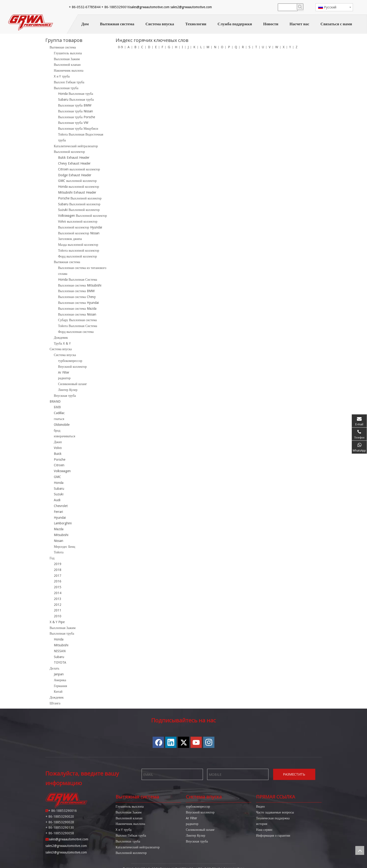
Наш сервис (264, 825)
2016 (58, 581)
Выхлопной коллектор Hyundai (80, 227)
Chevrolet (61, 506)
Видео (260, 802)
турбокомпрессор (70, 361)
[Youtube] (260, 7)
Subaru (59, 489)
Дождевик (61, 338)
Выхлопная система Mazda (77, 309)
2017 (58, 576)
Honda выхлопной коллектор (79, 187)
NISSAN (60, 651)
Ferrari (58, 512)
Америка (60, 680)
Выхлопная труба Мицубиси (78, 129)
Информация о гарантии (273, 831)
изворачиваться (64, 436)
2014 (58, 593)
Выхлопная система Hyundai (78, 303)
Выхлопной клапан (67, 65)
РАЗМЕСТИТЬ (294, 770)
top (360, 850)
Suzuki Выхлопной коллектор (79, 210)
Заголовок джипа (70, 239)
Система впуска (61, 349)
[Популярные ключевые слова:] (300, 7)
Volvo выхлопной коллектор (78, 221)
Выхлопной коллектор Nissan (79, 233)
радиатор (64, 378)
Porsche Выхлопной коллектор (80, 198)
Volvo (58, 448)
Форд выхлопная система (76, 332)
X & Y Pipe (57, 622)
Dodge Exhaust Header (75, 175)
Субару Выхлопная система (77, 320)
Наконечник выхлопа (69, 70)
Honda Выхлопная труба (76, 94)
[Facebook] (233, 7)
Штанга (55, 703)
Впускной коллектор (72, 367)
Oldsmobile (62, 425)
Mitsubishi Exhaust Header (77, 192)
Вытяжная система (63, 47)
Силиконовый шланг (73, 384)
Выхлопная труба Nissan (75, 111)
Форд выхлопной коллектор (77, 256)
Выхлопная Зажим (67, 59)
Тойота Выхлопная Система (78, 326)
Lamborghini (63, 523)
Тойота (59, 552)
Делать (54, 668)
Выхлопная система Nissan (77, 314)
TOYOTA (60, 662)
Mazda (59, 529)
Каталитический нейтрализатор (76, 146)
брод (57, 430)
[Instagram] (269, 7)
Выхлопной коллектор (69, 152)
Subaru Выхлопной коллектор (79, 204)
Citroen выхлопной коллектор (79, 169)
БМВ (57, 407)
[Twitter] (251, 7)
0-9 (120, 47)
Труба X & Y (62, 343)
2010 (58, 616)
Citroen (59, 465)
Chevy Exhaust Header (74, 163)
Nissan (59, 541)
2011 (58, 610)
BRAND (55, 401)
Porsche (60, 460)
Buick (58, 454)
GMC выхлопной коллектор (77, 181)
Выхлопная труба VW (73, 123)
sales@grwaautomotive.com (150, 7)
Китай (58, 691)
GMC (57, 477)
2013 (58, 599)
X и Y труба (62, 76)
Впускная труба (65, 396)
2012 (58, 605)
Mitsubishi (61, 535)
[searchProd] (288, 7)
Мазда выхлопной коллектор (78, 245)
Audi (57, 500)
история (262, 820)
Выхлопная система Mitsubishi (80, 285)
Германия (60, 686)
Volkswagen (62, 471)
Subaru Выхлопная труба (76, 99)
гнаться (59, 419)
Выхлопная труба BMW (75, 105)
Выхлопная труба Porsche (77, 117)
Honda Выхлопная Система (78, 280)
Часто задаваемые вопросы (275, 808)
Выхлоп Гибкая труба (69, 82)
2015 (58, 587)
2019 (58, 564)
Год (52, 558)
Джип (58, 442)
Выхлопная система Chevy (77, 297)
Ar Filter (64, 372)
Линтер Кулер (68, 390)
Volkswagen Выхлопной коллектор (83, 216)
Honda (59, 483)
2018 (58, 570)
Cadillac (59, 413)
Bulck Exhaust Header (74, 158)
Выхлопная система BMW (76, 291)
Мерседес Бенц (64, 547)
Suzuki (59, 494)
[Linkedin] (242, 7)
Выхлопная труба (66, 88)
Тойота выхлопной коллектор (79, 250)
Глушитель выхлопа (68, 53)
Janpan (59, 674)
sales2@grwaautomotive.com (191, 7)
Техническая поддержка (273, 814)
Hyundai (60, 518)
